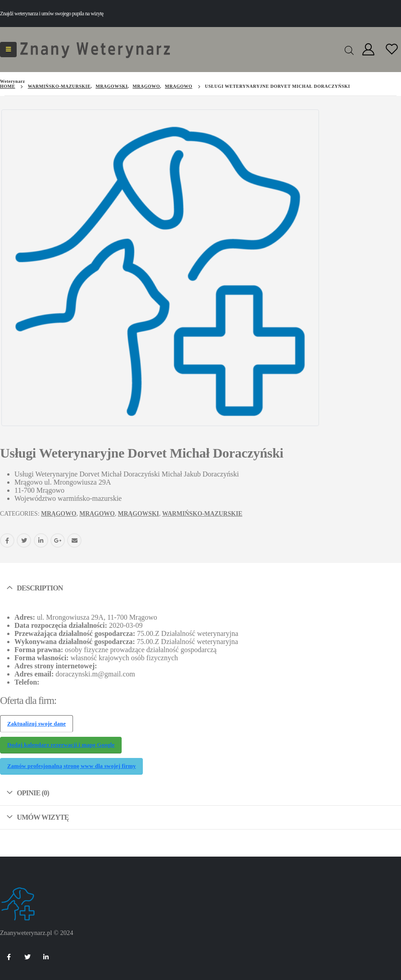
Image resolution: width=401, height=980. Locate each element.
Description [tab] (40, 586)
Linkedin (46, 957)
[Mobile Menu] (8, 50)
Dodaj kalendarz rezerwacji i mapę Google (61, 743)
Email (74, 538)
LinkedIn (41, 538)
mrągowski (139, 511)
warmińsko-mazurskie (202, 511)
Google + (58, 538)
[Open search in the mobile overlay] (349, 50)
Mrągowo (59, 511)
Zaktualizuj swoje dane (36, 721)
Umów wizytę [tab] (43, 815)
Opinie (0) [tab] (33, 791)
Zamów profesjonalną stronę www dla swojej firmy (72, 764)
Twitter (24, 538)
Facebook (7, 538)
